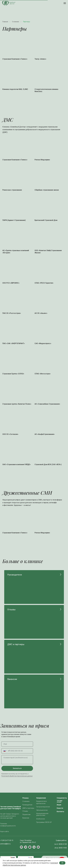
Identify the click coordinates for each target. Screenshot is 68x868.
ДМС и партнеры (16, 644)
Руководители (15, 575)
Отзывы (11, 610)
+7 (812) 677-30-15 (7, 840)
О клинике (16, 22)
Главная (5, 22)
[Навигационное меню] (65, 3)
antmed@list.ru (5, 844)
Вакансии (12, 679)
